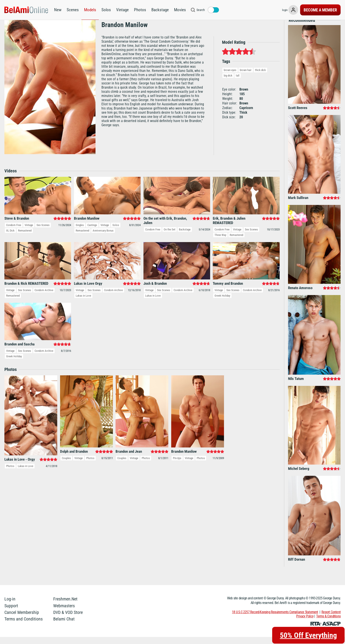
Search (201, 10)
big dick (228, 82)
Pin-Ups (177, 465)
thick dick (260, 77)
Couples (66, 465)
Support (11, 613)
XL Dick (10, 237)
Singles (80, 232)
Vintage (122, 10)
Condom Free (14, 232)
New (58, 10)
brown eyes (230, 77)
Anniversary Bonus (103, 237)
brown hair (246, 77)
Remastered (25, 237)
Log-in (10, 606)
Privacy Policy (305, 623)
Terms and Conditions (24, 626)
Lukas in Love (83, 303)
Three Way (220, 242)
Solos (106, 10)
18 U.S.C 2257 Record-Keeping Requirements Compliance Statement (275, 619)
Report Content (331, 619)
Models (90, 10)
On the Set (170, 236)
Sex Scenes (43, 232)
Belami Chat (64, 626)
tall (238, 82)
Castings (92, 232)
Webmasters (64, 613)
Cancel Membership (22, 619)
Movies (180, 10)
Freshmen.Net (65, 606)
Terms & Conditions (328, 623)
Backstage (160, 10)
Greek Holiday (222, 303)
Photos (140, 10)
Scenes (73, 10)
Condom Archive (44, 297)
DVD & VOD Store (68, 619)
